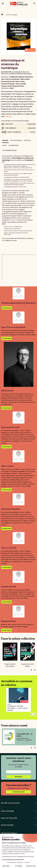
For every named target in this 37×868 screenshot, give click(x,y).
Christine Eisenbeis (8, 84)
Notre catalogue (12, 15)
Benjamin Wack (18, 86)
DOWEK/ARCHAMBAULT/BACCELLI (21, 77)
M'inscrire (19, 777)
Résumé (5, 140)
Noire (12, 88)
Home (2, 15)
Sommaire (27, 140)
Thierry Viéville (21, 84)
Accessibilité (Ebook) (10, 150)
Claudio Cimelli (6, 86)
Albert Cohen (20, 81)
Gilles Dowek (25, 79)
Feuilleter (30, 50)
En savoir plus (7, 308)
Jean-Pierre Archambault (10, 79)
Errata (4, 145)
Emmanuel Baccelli (8, 81)
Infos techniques (16, 140)
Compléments (14, 145)
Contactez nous (18, 792)
